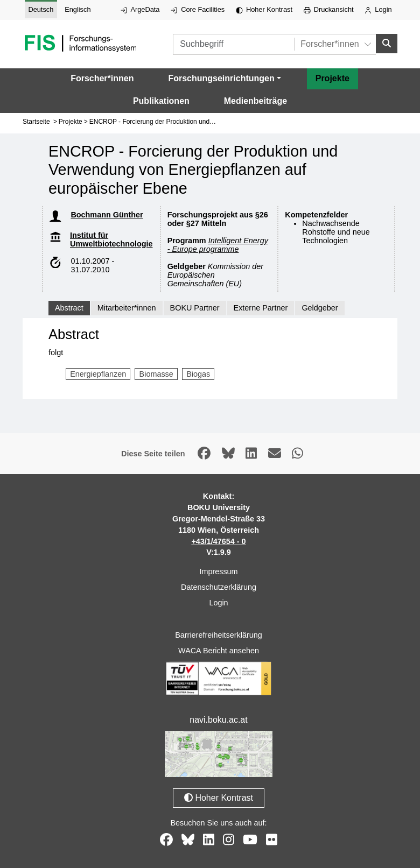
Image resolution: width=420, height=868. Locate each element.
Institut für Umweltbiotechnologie (111, 239)
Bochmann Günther (107, 215)
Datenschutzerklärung (219, 587)
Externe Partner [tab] (261, 308)
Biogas (198, 374)
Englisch (78, 9)
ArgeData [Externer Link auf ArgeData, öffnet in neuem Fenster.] (140, 9)
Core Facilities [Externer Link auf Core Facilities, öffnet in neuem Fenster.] (198, 9)
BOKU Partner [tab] (195, 308)
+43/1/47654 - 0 (218, 541)
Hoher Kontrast (264, 9)
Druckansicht (329, 9)
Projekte (332, 78)
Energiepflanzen (98, 374)
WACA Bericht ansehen (219, 651)
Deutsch (41, 9)
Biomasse (156, 374)
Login (378, 9)
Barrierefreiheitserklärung (219, 635)
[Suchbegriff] (233, 44)
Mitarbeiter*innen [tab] (127, 308)
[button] (224, 79)
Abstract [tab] (69, 308)
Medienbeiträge (255, 101)
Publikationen (161, 101)
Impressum (218, 571)
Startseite (36, 122)
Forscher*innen (102, 78)
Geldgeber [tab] (320, 308)
